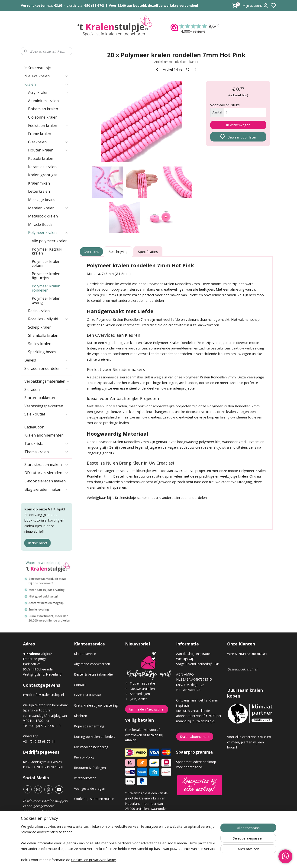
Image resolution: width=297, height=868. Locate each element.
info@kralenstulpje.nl (48, 695)
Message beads (42, 200)
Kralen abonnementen (44, 435)
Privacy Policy (84, 757)
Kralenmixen (39, 183)
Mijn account (255, 6)
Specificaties (148, 252)
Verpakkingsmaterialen (47, 381)
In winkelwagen (238, 125)
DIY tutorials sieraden (46, 473)
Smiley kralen (40, 344)
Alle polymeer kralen (50, 241)
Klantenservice (85, 654)
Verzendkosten (85, 778)
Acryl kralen (48, 92)
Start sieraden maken (46, 465)
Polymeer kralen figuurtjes (46, 276)
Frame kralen (40, 134)
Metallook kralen (43, 216)
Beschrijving (118, 252)
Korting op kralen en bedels (95, 737)
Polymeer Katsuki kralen (47, 251)
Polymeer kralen (48, 233)
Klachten (81, 716)
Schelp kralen (40, 327)
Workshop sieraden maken (94, 799)
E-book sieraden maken (45, 481)
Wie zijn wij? (185, 659)
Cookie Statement (88, 695)
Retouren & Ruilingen (90, 768)
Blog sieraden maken (46, 489)
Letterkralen (39, 191)
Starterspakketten (40, 398)
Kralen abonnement (195, 737)
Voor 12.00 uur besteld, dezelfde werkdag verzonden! (153, 5)
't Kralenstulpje (38, 68)
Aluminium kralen (43, 101)
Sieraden (46, 390)
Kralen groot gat (43, 175)
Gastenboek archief (242, 669)
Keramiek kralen (42, 167)
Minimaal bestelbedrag (91, 747)
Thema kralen (46, 452)
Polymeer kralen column (46, 264)
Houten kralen (48, 150)
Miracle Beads (40, 224)
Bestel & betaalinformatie (93, 674)
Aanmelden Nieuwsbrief (147, 709)
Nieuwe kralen (46, 76)
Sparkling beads (42, 352)
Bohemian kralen (43, 109)
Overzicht (92, 252)
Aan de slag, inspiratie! (193, 654)
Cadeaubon (34, 427)
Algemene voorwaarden (92, 664)
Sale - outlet (46, 414)
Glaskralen (48, 142)
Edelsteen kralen (48, 126)
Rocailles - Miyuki (48, 319)
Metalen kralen (48, 208)
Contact (80, 685)
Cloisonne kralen (43, 117)
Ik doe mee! (37, 543)
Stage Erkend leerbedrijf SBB (198, 664)
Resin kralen (39, 311)
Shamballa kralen (43, 335)
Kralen (46, 84)
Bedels (46, 360)
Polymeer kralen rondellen (46, 288)
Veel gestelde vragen (90, 788)
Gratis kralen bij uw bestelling (96, 705)
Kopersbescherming (89, 726)
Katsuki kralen (41, 158)
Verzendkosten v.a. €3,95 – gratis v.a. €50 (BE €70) (63, 5)
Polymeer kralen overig (46, 300)
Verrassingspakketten (44, 406)
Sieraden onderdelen (46, 368)
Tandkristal (46, 443)
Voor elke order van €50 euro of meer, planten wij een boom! (249, 742)
